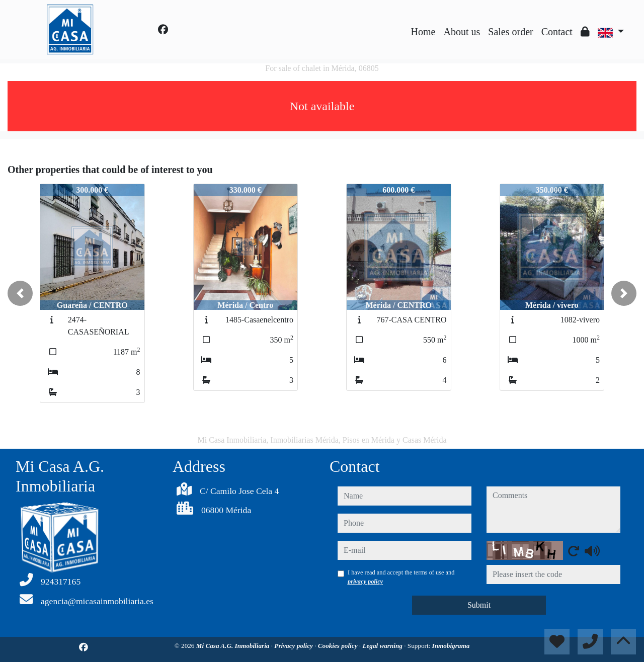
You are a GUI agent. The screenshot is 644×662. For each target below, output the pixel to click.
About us (462, 32)
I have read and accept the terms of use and (401, 577)
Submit (479, 605)
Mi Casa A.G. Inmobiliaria (234, 646)
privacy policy (365, 582)
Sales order (510, 32)
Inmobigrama (451, 646)
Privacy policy (294, 646)
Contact (557, 32)
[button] (20, 293)
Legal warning (383, 646)
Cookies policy (339, 646)
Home (423, 32)
